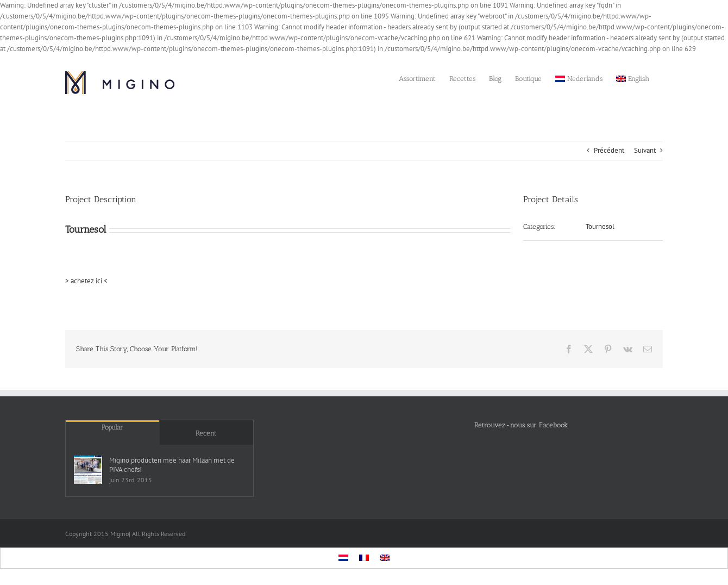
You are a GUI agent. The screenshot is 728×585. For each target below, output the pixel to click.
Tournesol (600, 226)
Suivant (645, 150)
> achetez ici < (86, 281)
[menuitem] (579, 78)
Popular (112, 427)
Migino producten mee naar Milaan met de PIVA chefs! (172, 465)
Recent (206, 433)
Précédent (609, 150)
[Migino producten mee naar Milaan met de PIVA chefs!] (88, 470)
